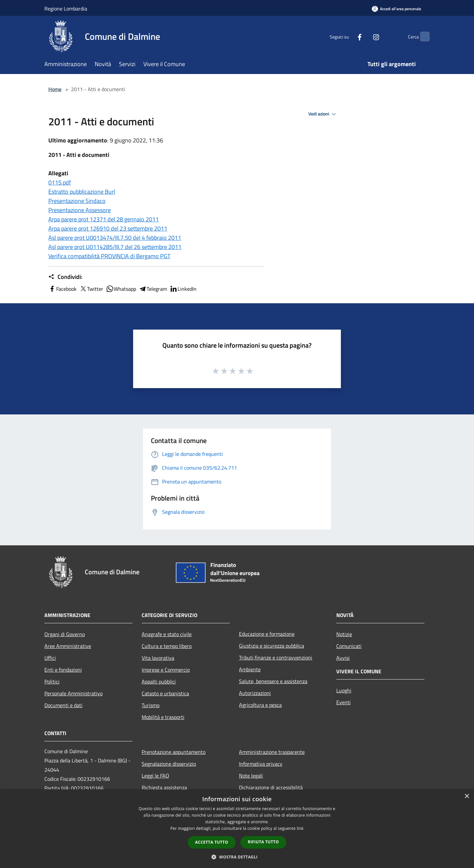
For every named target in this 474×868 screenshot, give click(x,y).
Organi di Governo (65, 634)
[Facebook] (347, 36)
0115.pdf (60, 182)
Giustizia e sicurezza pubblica (272, 646)
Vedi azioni (323, 114)
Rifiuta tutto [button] (263, 842)
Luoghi (344, 690)
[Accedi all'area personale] (396, 9)
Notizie (344, 634)
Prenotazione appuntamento (174, 752)
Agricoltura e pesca (260, 705)
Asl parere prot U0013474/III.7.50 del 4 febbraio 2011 (115, 238)
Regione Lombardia (66, 9)
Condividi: (65, 277)
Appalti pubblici (159, 682)
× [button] (467, 796)
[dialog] (237, 829)
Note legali (251, 776)
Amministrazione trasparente (272, 752)
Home (55, 89)
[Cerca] (422, 37)
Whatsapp (121, 289)
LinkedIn (183, 289)
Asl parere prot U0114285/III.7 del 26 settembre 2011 (115, 247)
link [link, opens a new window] (300, 828)
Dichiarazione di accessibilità (271, 787)
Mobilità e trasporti (163, 717)
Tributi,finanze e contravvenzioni (276, 657)
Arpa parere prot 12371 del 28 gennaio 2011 (104, 219)
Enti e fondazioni (63, 670)
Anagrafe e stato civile (167, 634)
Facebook (62, 289)
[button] (237, 857)
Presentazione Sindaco (77, 201)
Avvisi (343, 658)
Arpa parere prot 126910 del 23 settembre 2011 (108, 228)
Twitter (91, 289)
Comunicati (349, 646)
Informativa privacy (261, 764)
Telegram (153, 289)
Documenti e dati (63, 705)
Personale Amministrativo (73, 693)
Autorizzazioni (255, 693)
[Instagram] (363, 36)
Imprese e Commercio (166, 670)
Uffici (50, 658)
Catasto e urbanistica (165, 693)
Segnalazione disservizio (169, 764)
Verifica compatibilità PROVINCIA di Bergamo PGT (109, 256)
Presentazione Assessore (80, 210)
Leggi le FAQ (155, 776)
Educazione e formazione (267, 634)
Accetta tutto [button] (212, 842)
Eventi (344, 702)
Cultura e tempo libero (167, 646)
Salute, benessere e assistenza (273, 681)
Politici (52, 682)
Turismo (151, 705)
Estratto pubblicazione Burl (82, 192)
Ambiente (250, 669)
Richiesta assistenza (164, 787)
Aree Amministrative (68, 646)
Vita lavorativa (158, 658)
